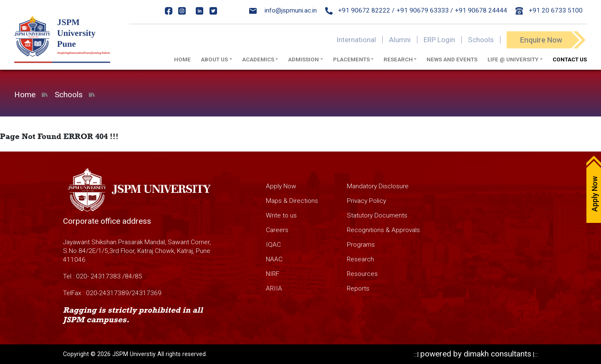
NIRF (273, 274)
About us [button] (214, 59)
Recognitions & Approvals (383, 230)
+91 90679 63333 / (425, 10)
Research (360, 259)
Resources (362, 274)
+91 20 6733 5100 (549, 10)
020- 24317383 (98, 276)
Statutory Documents (377, 215)
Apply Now (281, 186)
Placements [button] (351, 59)
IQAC (273, 245)
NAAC (274, 259)
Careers (277, 230)
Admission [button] (303, 59)
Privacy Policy (366, 201)
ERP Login (439, 40)
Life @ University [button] (513, 59)
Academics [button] (258, 59)
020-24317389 (107, 293)
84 (129, 276)
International (356, 40)
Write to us (281, 215)
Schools (481, 40)
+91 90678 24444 (481, 10)
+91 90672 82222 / (360, 10)
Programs (361, 245)
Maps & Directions (292, 201)
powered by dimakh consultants (476, 354)
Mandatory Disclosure (378, 186)
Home (182, 59)
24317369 (146, 293)
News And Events (452, 59)
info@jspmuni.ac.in (283, 10)
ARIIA (274, 288)
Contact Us (570, 59)
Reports (358, 288)
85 (139, 276)
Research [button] (398, 59)
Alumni (400, 40)
